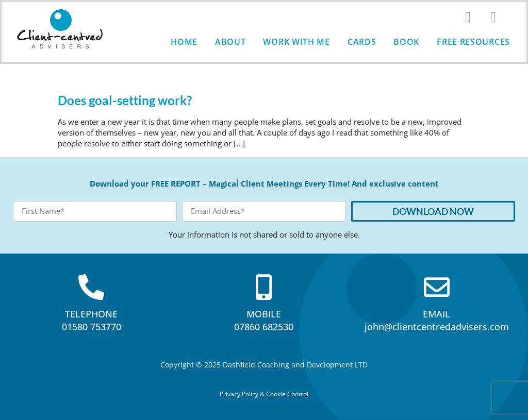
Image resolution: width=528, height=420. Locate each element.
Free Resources (473, 42)
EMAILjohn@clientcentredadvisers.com (437, 320)
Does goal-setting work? (125, 100)
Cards (362, 42)
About (230, 42)
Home (184, 42)
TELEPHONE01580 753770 (92, 320)
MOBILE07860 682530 (264, 320)
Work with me (296, 42)
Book (406, 42)
